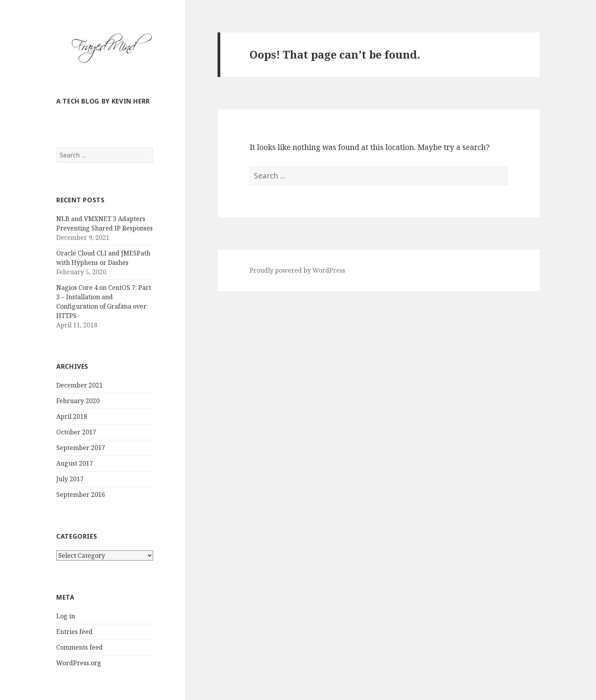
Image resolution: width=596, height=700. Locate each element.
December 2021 (79, 385)
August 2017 (75, 463)
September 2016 (81, 495)
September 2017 (81, 448)
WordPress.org (79, 663)
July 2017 (70, 479)
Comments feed (79, 647)
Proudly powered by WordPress (297, 270)
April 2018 (72, 416)
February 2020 (78, 401)
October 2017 (76, 432)
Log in (66, 616)
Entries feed (74, 632)
